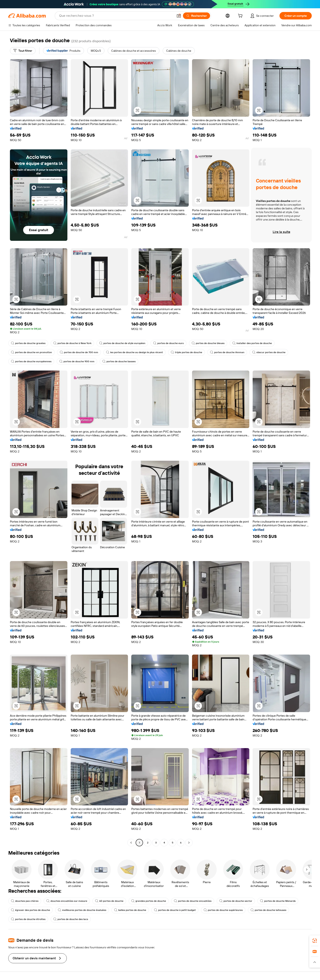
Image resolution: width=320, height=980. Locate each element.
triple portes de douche (186, 352)
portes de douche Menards (278, 901)
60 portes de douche (109, 901)
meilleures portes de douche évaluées (82, 910)
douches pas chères (25, 901)
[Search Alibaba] (116, 16)
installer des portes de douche (252, 343)
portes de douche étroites (28, 919)
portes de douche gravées (28, 343)
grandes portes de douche (149, 901)
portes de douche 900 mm (77, 361)
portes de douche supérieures (223, 910)
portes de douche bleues (208, 343)
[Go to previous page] (131, 843)
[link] (315, 941)
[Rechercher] (196, 16)
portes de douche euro (168, 343)
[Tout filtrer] (23, 51)
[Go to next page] (189, 843)
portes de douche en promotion (31, 352)
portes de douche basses (119, 361)
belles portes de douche (130, 910)
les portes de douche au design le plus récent (134, 352)
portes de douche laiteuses (268, 910)
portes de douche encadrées (193, 901)
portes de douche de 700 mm (79, 352)
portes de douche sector (236, 901)
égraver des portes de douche (30, 910)
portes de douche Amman (227, 352)
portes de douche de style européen (122, 343)
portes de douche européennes (31, 361)
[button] (179, 16)
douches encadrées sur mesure (67, 901)
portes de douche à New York (72, 343)
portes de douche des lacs (71, 919)
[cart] (241, 16)
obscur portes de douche (269, 352)
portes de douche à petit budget (175, 910)
